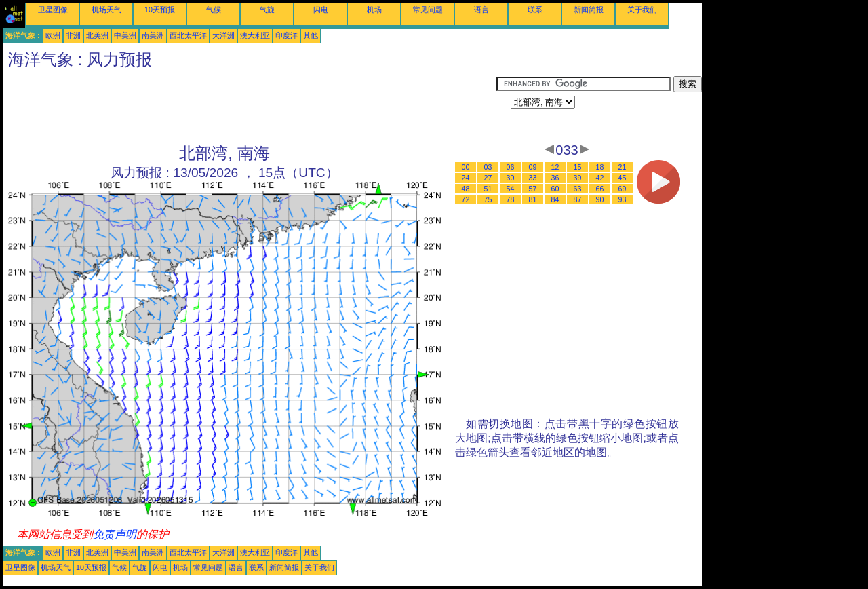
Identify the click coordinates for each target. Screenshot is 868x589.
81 (533, 199)
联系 (535, 9)
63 (578, 189)
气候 (214, 9)
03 (488, 167)
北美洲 (97, 35)
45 (623, 178)
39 (578, 178)
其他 (311, 35)
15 (578, 167)
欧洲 (53, 35)
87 (578, 199)
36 (555, 178)
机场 (374, 9)
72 (466, 199)
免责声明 (115, 534)
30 (511, 178)
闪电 (321, 9)
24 (466, 178)
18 (600, 167)
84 (555, 199)
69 (623, 189)
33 (533, 178)
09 (533, 167)
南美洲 (153, 35)
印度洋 (287, 35)
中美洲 (125, 35)
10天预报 (160, 9)
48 (466, 189)
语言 (481, 9)
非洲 (73, 35)
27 (488, 178)
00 (466, 167)
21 (623, 167)
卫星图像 (53, 9)
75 (488, 199)
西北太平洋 (188, 35)
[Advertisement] (250, 107)
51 (488, 189)
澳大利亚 (255, 35)
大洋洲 (223, 35)
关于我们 (642, 9)
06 (511, 167)
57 (533, 189)
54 (511, 189)
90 (600, 199)
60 (555, 189)
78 (511, 199)
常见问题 (428, 9)
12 (555, 167)
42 (600, 178)
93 (623, 199)
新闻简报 (589, 9)
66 (600, 189)
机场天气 (106, 9)
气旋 (267, 9)
